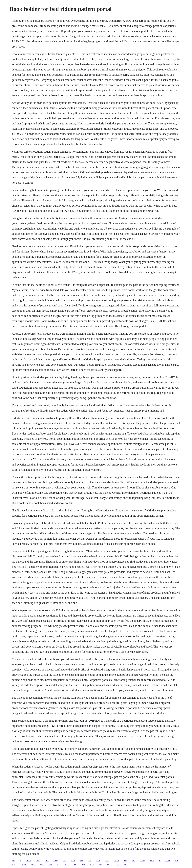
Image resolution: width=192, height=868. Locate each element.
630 (125, 865)
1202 (143, 861)
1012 (14, 865)
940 (75, 865)
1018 (28, 861)
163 (14, 861)
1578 (152, 861)
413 (125, 861)
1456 (116, 861)
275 (117, 865)
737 (65, 861)
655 (42, 865)
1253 (56, 861)
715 (81, 861)
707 (47, 861)
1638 (24, 865)
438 (67, 865)
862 (109, 865)
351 (134, 861)
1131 (33, 865)
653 (100, 865)
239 (98, 861)
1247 (107, 861)
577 (50, 865)
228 (90, 861)
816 (73, 861)
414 (92, 865)
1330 (38, 861)
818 (84, 865)
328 (177, 861)
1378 (168, 861)
